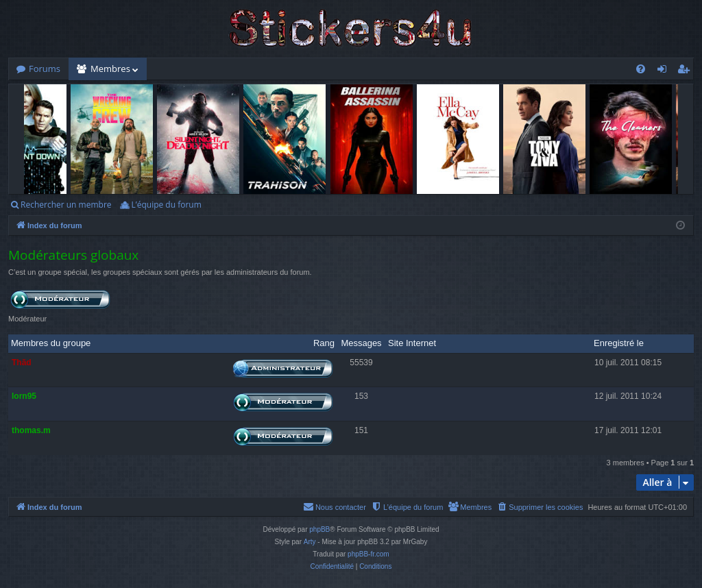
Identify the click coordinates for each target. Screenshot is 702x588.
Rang (324, 343)
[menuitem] (641, 69)
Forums (45, 69)
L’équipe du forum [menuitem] (166, 205)
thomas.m (31, 430)
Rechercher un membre (66, 205)
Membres (110, 69)
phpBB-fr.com (368, 554)
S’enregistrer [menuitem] (686, 71)
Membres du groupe (51, 343)
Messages (361, 343)
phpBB (319, 529)
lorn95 (24, 396)
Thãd (22, 363)
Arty (310, 542)
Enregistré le (619, 343)
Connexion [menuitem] (665, 71)
